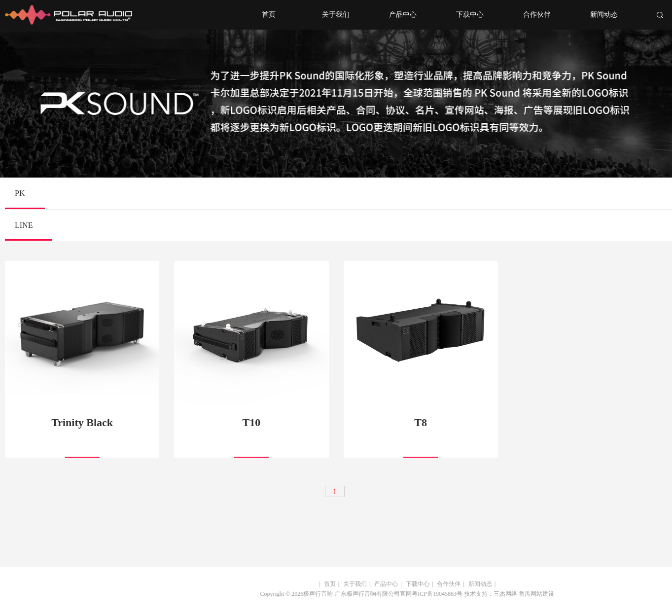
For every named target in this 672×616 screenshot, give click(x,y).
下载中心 (470, 15)
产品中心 (403, 15)
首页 (269, 15)
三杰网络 (499, 594)
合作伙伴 (537, 15)
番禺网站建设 (531, 594)
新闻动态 (604, 15)
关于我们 (336, 15)
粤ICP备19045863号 (432, 594)
